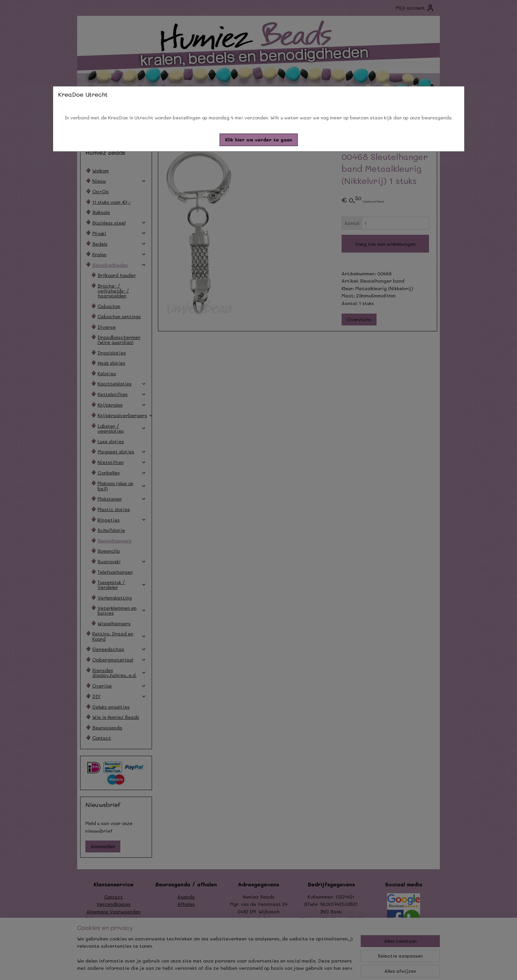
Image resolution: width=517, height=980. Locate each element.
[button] (259, 140)
